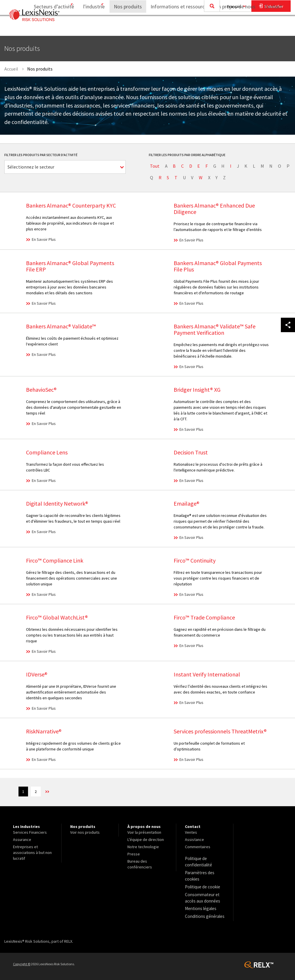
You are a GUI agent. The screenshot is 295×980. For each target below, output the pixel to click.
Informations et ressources (176, 28)
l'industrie (86, 28)
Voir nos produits (85, 833)
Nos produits (124, 28)
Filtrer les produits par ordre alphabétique (187, 155)
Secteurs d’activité (43, 28)
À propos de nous (233, 28)
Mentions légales (200, 905)
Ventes (191, 833)
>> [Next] (53, 792)
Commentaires (198, 848)
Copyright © (22, 960)
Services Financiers (30, 833)
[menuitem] (45, 28)
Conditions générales (203, 913)
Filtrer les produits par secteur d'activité (41, 155)
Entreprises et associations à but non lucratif (32, 853)
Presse (134, 855)
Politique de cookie (202, 885)
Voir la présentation (144, 833)
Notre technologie (143, 848)
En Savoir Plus (44, 239)
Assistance (194, 840)
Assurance (22, 840)
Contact (273, 28)
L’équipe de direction (146, 840)
